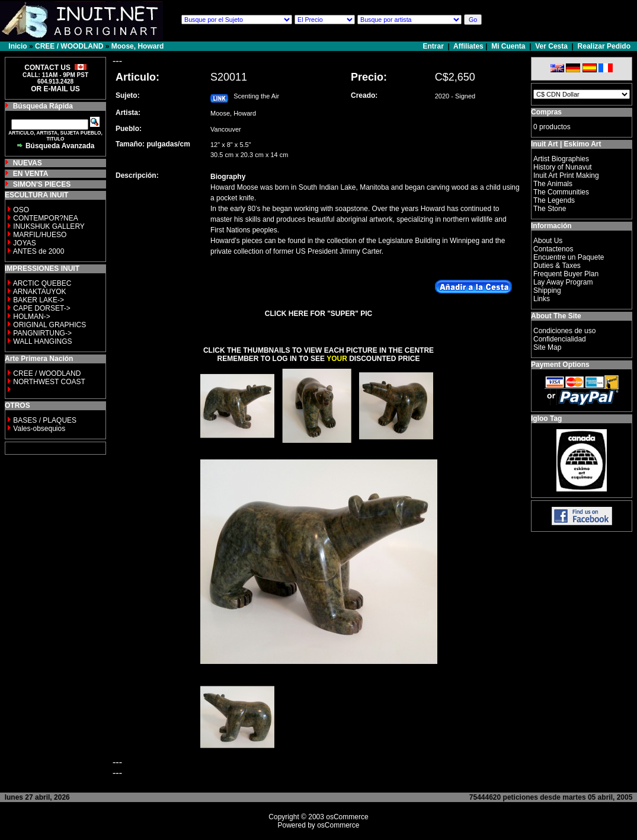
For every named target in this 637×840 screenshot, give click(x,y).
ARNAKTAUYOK (40, 292)
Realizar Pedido (604, 46)
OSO (21, 210)
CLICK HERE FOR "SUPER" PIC (318, 314)
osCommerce (347, 817)
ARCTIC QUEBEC (42, 283)
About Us (548, 241)
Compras (546, 112)
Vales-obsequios (39, 429)
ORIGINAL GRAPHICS (49, 325)
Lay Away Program (563, 282)
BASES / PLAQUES (45, 420)
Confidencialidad (560, 339)
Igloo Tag (546, 419)
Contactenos (553, 249)
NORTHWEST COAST (48, 382)
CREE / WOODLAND (69, 46)
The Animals (553, 184)
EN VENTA (31, 174)
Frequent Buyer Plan (566, 274)
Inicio (17, 46)
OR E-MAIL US (55, 89)
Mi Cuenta (508, 46)
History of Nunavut (563, 167)
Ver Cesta (551, 46)
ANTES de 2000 (39, 251)
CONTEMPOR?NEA (45, 218)
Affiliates (468, 46)
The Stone (550, 209)
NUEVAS (28, 163)
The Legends (554, 200)
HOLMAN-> (31, 317)
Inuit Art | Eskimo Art (566, 144)
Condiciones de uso (564, 331)
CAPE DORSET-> (41, 308)
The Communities (561, 192)
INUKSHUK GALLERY (49, 226)
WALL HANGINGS (42, 341)
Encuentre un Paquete (569, 257)
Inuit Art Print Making (566, 175)
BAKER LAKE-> (39, 300)
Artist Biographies (561, 159)
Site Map (547, 347)
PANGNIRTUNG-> (42, 333)
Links (542, 299)
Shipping (547, 290)
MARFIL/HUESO (40, 235)
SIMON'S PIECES (42, 184)
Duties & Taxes (557, 266)
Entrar (435, 46)
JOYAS (24, 243)
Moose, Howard (138, 46)
